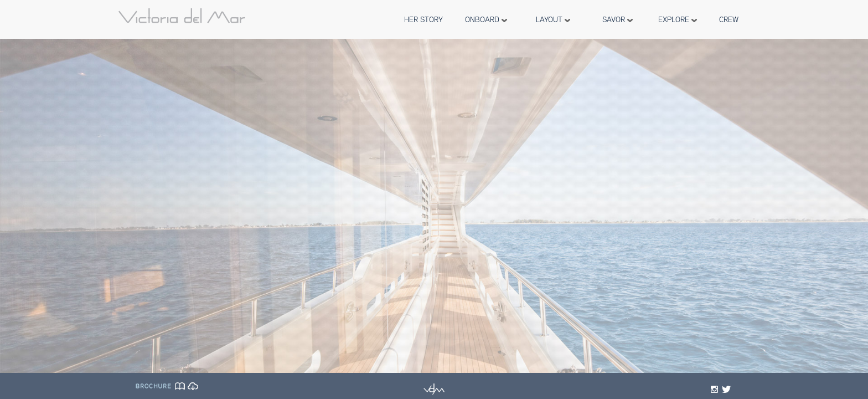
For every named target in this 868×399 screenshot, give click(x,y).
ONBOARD (486, 19)
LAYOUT (553, 19)
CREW (729, 19)
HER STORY (423, 19)
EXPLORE (678, 19)
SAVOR (618, 19)
